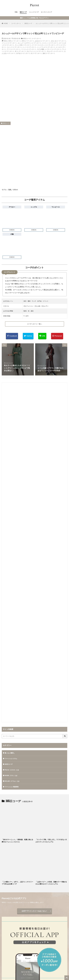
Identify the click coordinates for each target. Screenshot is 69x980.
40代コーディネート (28, 41)
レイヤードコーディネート (53, 49)
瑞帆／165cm (13, 190)
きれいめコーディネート (59, 41)
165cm (6, 41)
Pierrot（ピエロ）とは (12, 770)
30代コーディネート (15, 41)
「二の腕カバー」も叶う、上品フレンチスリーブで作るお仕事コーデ (17, 883)
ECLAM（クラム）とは (12, 781)
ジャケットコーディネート (50, 43)
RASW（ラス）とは (11, 776)
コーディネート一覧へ (34, 324)
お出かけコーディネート (43, 41)
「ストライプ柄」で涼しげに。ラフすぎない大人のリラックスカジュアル (51, 841)
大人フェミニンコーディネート (36, 51)
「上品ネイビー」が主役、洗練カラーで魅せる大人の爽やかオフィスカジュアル (51, 883)
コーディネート (16, 23)
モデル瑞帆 (41, 49)
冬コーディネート (20, 51)
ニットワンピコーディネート (46, 47)
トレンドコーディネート (14, 47)
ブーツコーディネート (14, 49)
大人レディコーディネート (55, 51)
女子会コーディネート (23, 53)
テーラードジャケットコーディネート (44, 45)
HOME (6, 23)
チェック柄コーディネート (23, 45)
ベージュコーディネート (29, 49)
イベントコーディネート (9, 43)
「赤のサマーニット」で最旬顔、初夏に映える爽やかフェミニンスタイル (17, 841)
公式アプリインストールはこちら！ (34, 911)
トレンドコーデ (34, 12)
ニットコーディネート (29, 47)
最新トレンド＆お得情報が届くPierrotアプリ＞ (35, 18)
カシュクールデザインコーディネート (29, 43)
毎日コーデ (23, 12)
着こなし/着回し (10, 753)
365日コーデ (28, 23)
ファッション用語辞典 (12, 787)
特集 (16, 12)
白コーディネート (36, 53)
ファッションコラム (11, 759)
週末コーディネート (49, 53)
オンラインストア (46, 12)
